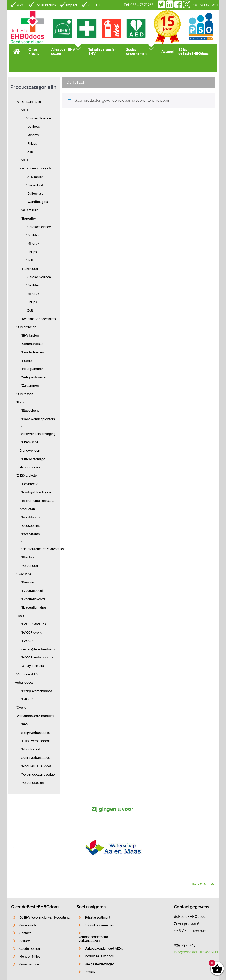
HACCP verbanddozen (38, 657)
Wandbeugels (38, 202)
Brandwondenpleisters (38, 419)
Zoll (30, 152)
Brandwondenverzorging (38, 434)
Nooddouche (32, 517)
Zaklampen (30, 386)
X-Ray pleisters (33, 666)
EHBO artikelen (28, 476)
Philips (32, 144)
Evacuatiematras (34, 608)
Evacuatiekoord (33, 599)
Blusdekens (31, 411)
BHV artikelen (26, 327)
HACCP (22, 616)
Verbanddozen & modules (35, 716)
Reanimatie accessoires (39, 319)
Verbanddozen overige (38, 775)
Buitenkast (35, 194)
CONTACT (210, 5)
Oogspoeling (31, 526)
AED (25, 110)
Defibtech (34, 127)
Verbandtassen (33, 783)
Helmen (28, 361)
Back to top (203, 884)
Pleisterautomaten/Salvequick (42, 549)
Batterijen (29, 219)
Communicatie (33, 344)
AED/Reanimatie (29, 102)
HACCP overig (32, 633)
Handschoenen (33, 352)
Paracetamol (31, 534)
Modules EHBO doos (37, 766)
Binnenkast (35, 185)
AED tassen (35, 177)
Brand (21, 402)
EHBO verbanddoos (36, 741)
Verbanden (30, 566)
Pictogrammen (33, 369)
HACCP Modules (34, 624)
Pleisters (28, 557)
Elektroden (30, 269)
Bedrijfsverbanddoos (37, 691)
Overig (22, 708)
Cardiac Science (39, 118)
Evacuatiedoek (33, 591)
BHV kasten (30, 336)
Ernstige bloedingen (36, 492)
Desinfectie (30, 484)
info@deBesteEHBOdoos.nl (196, 952)
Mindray (33, 135)
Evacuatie (24, 574)
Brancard (29, 582)
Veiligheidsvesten (35, 377)
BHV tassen (25, 394)
